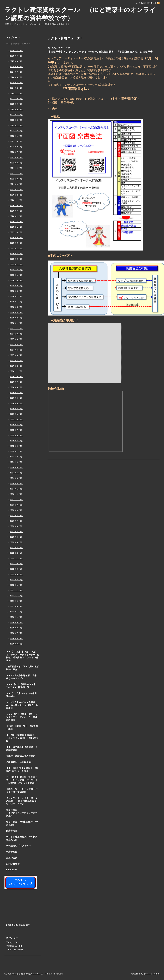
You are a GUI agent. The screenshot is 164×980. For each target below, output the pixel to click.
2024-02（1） (16, 88)
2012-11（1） (16, 558)
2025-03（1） (16, 61)
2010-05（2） (16, 638)
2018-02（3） (16, 318)
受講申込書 (12, 831)
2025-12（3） (16, 51)
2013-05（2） (16, 532)
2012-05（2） (16, 574)
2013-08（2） (16, 516)
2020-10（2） (16, 206)
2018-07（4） (16, 296)
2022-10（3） (16, 141)
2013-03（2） (16, 542)
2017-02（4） (16, 361)
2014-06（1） (16, 478)
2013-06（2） (16, 526)
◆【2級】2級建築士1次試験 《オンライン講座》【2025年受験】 (22, 738)
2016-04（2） (16, 398)
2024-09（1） (16, 67)
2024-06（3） (16, 77)
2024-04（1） (16, 83)
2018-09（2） (16, 286)
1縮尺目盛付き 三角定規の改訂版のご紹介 (23, 668)
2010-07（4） (16, 633)
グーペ (147, 974)
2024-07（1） (16, 72)
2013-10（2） (16, 505)
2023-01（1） (16, 125)
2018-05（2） (16, 307)
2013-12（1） (16, 494)
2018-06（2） (16, 302)
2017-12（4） (16, 328)
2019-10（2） (16, 232)
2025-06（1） (16, 56)
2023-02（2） (16, 120)
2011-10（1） (16, 601)
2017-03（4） (16, 355)
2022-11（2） (16, 136)
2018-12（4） (16, 270)
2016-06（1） (16, 393)
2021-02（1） (16, 189)
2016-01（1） (16, 414)
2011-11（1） (16, 596)
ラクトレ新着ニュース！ (19, 44)
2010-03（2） (16, 644)
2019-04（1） (16, 254)
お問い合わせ (13, 864)
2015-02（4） (16, 446)
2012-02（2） (16, 580)
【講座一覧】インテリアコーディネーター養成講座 (22, 790)
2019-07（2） (16, 248)
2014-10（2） (16, 462)
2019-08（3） (16, 243)
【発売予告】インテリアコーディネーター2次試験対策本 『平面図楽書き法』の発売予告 (100, 52)
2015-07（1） (16, 430)
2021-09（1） (16, 184)
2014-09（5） (16, 467)
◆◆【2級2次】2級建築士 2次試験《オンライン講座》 (22, 770)
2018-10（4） (16, 280)
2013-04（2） (16, 537)
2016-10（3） (16, 377)
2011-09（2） (16, 606)
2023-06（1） (16, 109)
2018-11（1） (16, 275)
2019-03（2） (16, 259)
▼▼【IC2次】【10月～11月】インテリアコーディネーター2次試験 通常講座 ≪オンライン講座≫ (23, 656)
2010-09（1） (16, 622)
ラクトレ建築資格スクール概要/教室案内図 (22, 838)
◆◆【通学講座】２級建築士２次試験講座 (22, 749)
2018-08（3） (16, 291)
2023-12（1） (16, 93)
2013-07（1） (16, 521)
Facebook (12, 870)
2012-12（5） (16, 553)
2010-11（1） (16, 617)
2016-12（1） (16, 366)
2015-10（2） (16, 419)
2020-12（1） (16, 195)
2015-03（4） (16, 441)
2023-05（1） (16, 115)
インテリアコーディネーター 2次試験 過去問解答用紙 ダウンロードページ (22, 801)
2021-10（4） (16, 179)
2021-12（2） (16, 168)
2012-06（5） (16, 569)
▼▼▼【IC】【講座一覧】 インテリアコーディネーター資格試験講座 (22, 717)
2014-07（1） (16, 473)
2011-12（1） (16, 590)
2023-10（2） (16, 99)
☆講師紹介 (12, 852)
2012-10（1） (16, 564)
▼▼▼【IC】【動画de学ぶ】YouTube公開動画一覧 (21, 686)
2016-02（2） (16, 409)
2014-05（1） (16, 483)
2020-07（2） (16, 211)
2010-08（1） (16, 628)
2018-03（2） (16, 312)
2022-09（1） (16, 147)
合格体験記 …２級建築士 (21, 762)
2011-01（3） (16, 612)
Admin (156, 974)
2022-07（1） (16, 152)
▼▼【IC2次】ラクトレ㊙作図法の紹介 (21, 695)
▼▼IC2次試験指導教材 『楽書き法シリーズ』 (21, 677)
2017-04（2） (16, 350)
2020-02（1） (16, 216)
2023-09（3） (16, 104)
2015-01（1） (16, 451)
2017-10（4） (16, 334)
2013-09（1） (16, 510)
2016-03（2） (16, 403)
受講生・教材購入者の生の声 (21, 756)
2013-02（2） (16, 548)
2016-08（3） (16, 387)
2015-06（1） (16, 435)
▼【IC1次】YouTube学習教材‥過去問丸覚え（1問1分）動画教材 (22, 705)
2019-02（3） (16, 264)
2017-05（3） (16, 344)
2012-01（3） (16, 585)
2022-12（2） (16, 131)
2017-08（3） (16, 339)
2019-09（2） (16, 238)
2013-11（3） (16, 499)
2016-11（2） (16, 371)
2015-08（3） (16, 425)
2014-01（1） (16, 489)
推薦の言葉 (12, 858)
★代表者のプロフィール (19, 846)
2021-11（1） (16, 173)
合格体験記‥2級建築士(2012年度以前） (22, 823)
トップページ (13, 38)
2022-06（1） (16, 157)
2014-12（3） (16, 457)
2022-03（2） (16, 163)
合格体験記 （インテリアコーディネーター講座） (23, 813)
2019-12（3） (16, 222)
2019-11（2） (16, 227)
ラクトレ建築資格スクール (26, 974)
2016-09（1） (16, 382)
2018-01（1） (16, 323)
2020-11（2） (16, 200)
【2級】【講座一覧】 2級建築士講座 (22, 728)
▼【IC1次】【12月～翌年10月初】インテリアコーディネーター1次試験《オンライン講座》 (23, 780)
